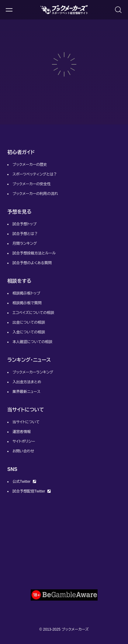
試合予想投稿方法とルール (34, 253)
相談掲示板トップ (26, 293)
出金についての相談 (29, 322)
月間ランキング (25, 244)
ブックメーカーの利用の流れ (35, 194)
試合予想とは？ (25, 234)
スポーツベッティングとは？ (35, 174)
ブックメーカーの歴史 (30, 165)
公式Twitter (24, 482)
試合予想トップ (24, 224)
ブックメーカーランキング (33, 372)
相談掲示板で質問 (27, 303)
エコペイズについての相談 (33, 313)
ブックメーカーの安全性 (32, 184)
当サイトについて (26, 422)
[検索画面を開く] (118, 10)
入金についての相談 (29, 332)
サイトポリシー (24, 441)
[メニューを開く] (9, 10)
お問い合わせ (23, 451)
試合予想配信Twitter (32, 491)
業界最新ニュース (26, 392)
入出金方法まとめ (27, 382)
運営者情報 (22, 432)
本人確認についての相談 (32, 342)
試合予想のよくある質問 (32, 263)
